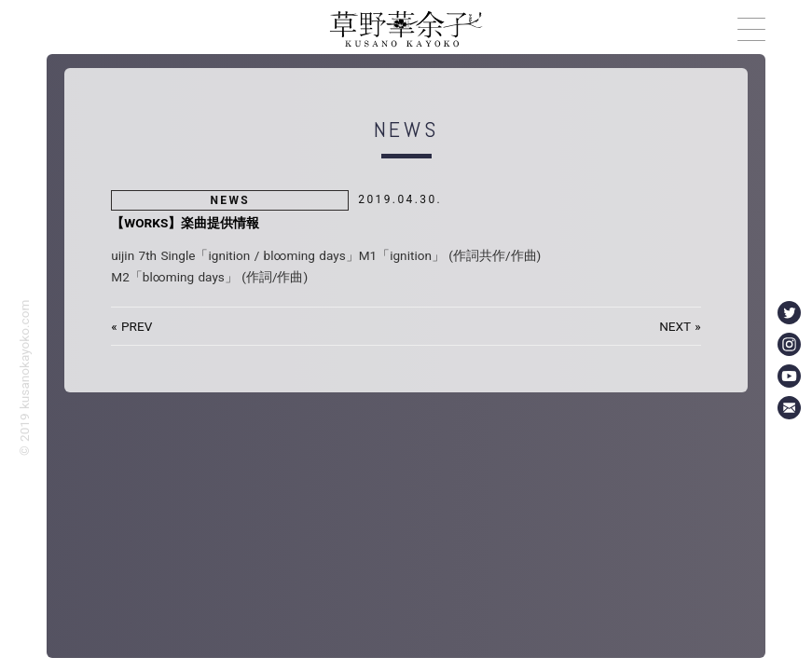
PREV (137, 326)
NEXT (675, 326)
